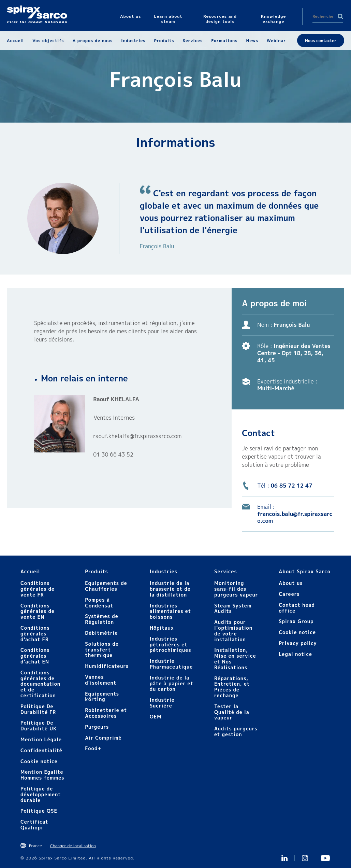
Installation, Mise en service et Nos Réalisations (235, 659)
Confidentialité (41, 750)
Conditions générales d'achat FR (35, 634)
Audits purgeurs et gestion (236, 731)
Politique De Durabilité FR (38, 709)
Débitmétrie (101, 633)
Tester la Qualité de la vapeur (232, 712)
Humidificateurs (107, 666)
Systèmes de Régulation (101, 619)
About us (291, 583)
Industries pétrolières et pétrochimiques (171, 645)
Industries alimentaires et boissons (171, 611)
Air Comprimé (103, 738)
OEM (156, 717)
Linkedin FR (284, 858)
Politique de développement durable (41, 794)
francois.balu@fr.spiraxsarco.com (295, 517)
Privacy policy (298, 643)
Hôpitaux (162, 628)
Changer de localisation (73, 846)
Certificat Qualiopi (34, 825)
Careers (289, 594)
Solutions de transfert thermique (102, 650)
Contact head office (297, 608)
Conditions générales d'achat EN (35, 656)
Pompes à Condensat (99, 603)
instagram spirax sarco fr (305, 858)
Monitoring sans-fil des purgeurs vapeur (236, 589)
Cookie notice (39, 761)
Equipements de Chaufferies (106, 586)
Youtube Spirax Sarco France (325, 858)
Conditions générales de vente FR (38, 589)
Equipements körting (102, 697)
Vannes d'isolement (101, 680)
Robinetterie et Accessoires (106, 713)
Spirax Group (296, 621)
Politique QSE (39, 811)
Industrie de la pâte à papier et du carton (172, 683)
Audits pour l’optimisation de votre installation (233, 631)
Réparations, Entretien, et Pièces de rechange (232, 687)
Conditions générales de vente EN (38, 611)
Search (340, 16)
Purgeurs (97, 727)
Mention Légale (41, 739)
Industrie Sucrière (162, 703)
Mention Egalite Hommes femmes (42, 775)
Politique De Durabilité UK (39, 726)
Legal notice (295, 654)
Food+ (93, 748)
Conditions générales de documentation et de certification (40, 684)
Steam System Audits (233, 608)
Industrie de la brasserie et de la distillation (170, 589)
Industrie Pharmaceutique (171, 664)
